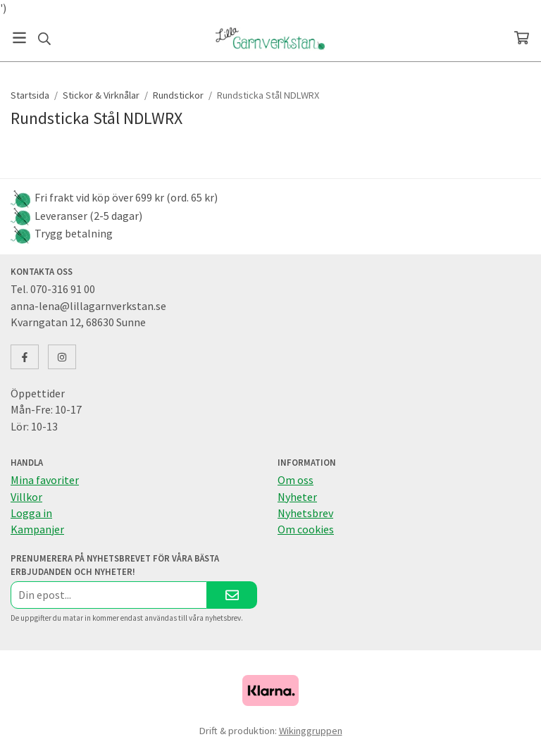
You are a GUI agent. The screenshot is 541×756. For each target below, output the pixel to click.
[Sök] (44, 39)
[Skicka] (232, 595)
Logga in (31, 513)
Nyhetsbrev (305, 513)
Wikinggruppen (311, 731)
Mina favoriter (45, 480)
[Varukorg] (522, 38)
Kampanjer (37, 529)
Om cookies (306, 529)
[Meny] (19, 38)
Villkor (26, 497)
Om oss (296, 480)
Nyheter (297, 497)
